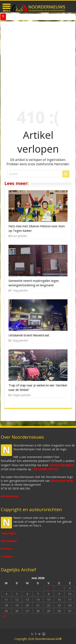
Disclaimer (9, 541)
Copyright (8, 533)
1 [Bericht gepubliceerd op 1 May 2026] (49, 588)
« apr (4, 616)
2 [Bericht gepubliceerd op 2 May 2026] (59, 588)
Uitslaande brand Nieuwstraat (29, 335)
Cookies (7, 556)
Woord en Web (62, 481)
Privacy (6, 549)
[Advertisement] (38, 62)
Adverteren (10, 496)
